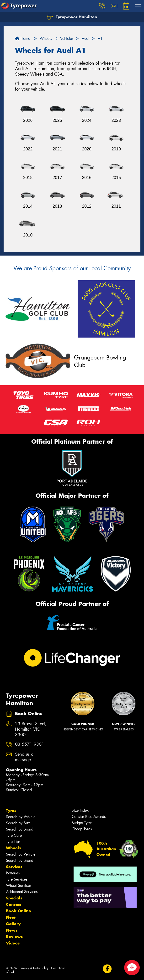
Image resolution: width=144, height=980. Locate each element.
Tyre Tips (13, 842)
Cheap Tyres (82, 829)
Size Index (80, 810)
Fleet (11, 917)
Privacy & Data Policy (34, 968)
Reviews (14, 937)
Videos (13, 943)
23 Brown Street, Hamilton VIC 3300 (31, 729)
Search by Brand (20, 829)
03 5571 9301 (30, 744)
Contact (14, 904)
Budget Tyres (82, 823)
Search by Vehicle (21, 817)
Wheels (13, 848)
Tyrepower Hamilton (72, 17)
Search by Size (18, 823)
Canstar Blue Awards (89, 817)
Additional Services (22, 892)
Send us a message (24, 757)
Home (23, 38)
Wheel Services (19, 885)
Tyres (11, 811)
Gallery (13, 924)
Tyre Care (14, 835)
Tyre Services (17, 879)
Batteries (13, 873)
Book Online (19, 911)
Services (14, 867)
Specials (14, 898)
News (12, 930)
